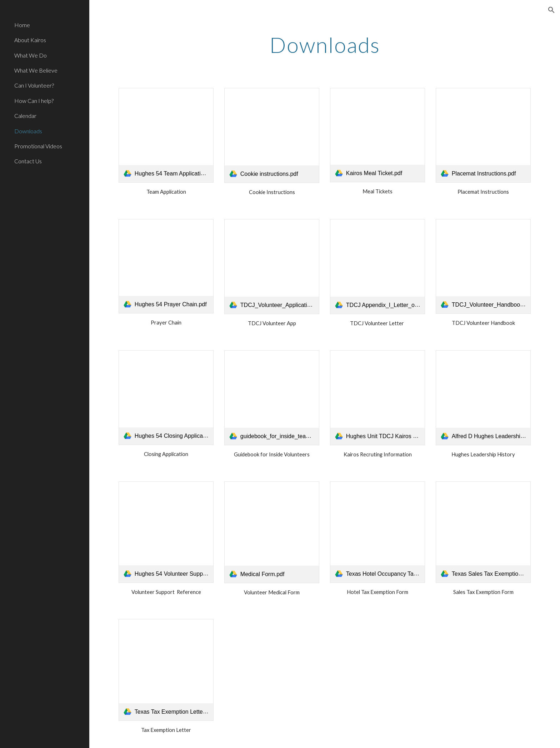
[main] (325, 45)
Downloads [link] (28, 131)
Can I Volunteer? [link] (34, 85)
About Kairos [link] (30, 40)
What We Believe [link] (36, 70)
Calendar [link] (25, 116)
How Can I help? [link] (34, 101)
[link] (166, 135)
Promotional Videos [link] (38, 146)
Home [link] (22, 25)
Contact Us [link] (28, 161)
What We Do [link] (31, 55)
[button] (551, 10)
